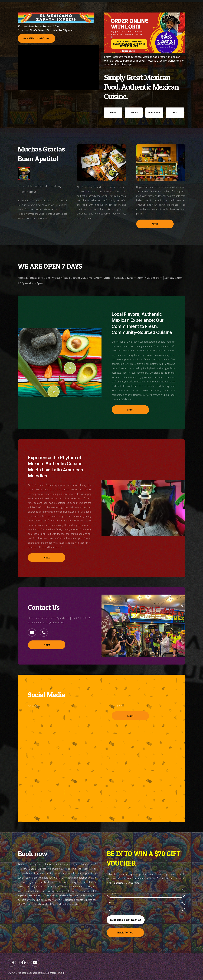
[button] (32, 633)
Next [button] (175, 112)
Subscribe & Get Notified (126, 920)
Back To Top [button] (125, 933)
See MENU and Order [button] (36, 38)
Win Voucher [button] (154, 112)
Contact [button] (134, 112)
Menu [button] (113, 112)
